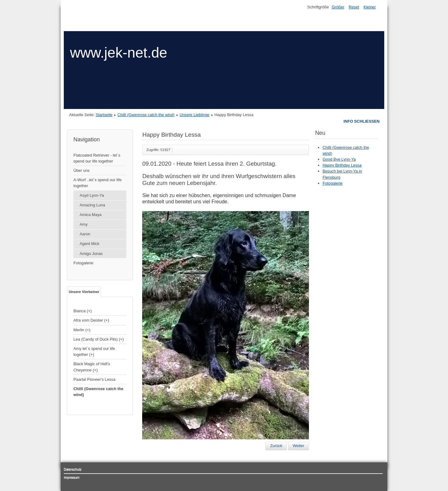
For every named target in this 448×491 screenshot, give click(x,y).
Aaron (85, 234)
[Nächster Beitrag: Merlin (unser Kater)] (299, 446)
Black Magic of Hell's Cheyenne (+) (92, 367)
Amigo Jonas (91, 254)
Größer (338, 7)
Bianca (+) (83, 311)
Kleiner (370, 7)
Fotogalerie (83, 263)
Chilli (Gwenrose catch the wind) (146, 115)
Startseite (104, 115)
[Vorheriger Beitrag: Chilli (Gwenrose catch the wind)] (276, 446)
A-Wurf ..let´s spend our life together (98, 183)
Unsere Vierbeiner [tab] (84, 292)
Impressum (72, 477)
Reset (354, 7)
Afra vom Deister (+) (91, 320)
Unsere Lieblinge (194, 115)
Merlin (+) (82, 330)
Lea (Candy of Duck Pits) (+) (99, 339)
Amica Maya (91, 215)
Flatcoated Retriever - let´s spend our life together (97, 158)
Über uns (82, 170)
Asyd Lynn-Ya (92, 195)
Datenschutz (73, 469)
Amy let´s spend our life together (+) (94, 352)
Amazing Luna (92, 205)
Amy (84, 224)
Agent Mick (89, 244)
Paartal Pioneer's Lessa (94, 379)
